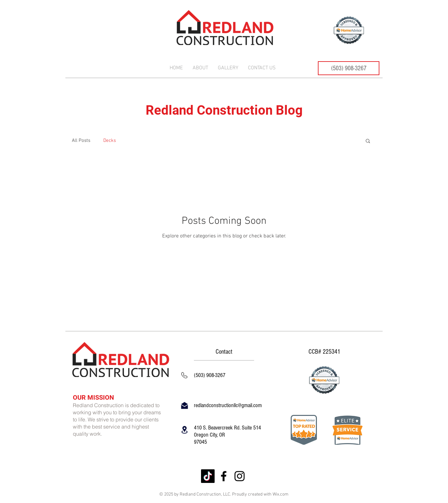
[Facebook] (224, 476)
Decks (110, 141)
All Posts (81, 141)
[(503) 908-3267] (349, 68)
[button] (368, 141)
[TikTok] (208, 476)
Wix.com (280, 494)
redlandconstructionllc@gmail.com (228, 405)
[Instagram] (240, 476)
